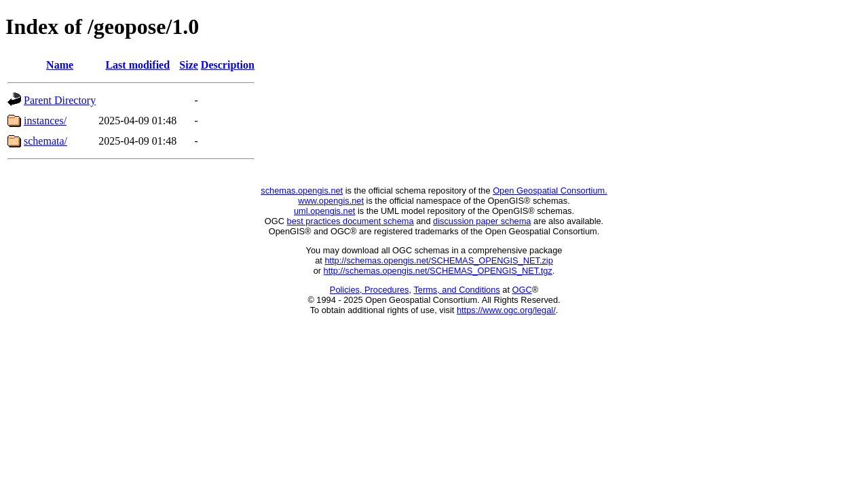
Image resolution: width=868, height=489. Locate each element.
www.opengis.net (331, 201)
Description (228, 65)
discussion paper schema (482, 221)
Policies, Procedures (370, 290)
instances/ (45, 121)
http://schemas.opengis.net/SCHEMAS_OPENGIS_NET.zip (438, 260)
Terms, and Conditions (456, 290)
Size (189, 65)
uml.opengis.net (324, 211)
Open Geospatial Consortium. (550, 191)
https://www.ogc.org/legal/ (506, 310)
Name (60, 65)
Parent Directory (60, 100)
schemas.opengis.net (302, 191)
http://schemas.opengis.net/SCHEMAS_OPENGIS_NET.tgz (438, 271)
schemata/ (45, 141)
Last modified (137, 65)
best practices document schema (351, 221)
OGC (522, 290)
